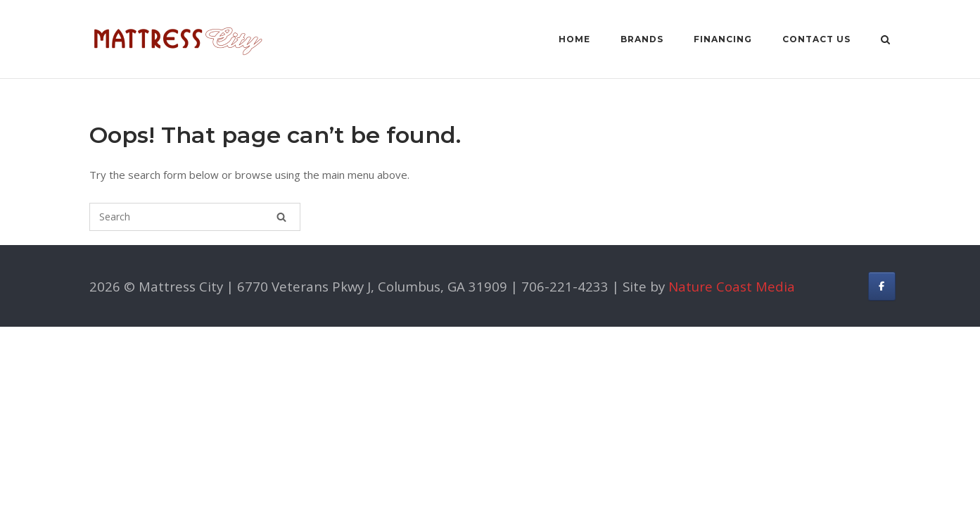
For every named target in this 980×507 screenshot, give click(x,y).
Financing (723, 39)
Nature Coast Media (732, 286)
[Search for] (195, 217)
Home (574, 39)
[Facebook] (882, 286)
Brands (642, 39)
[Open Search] (885, 41)
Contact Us (816, 39)
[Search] (281, 217)
